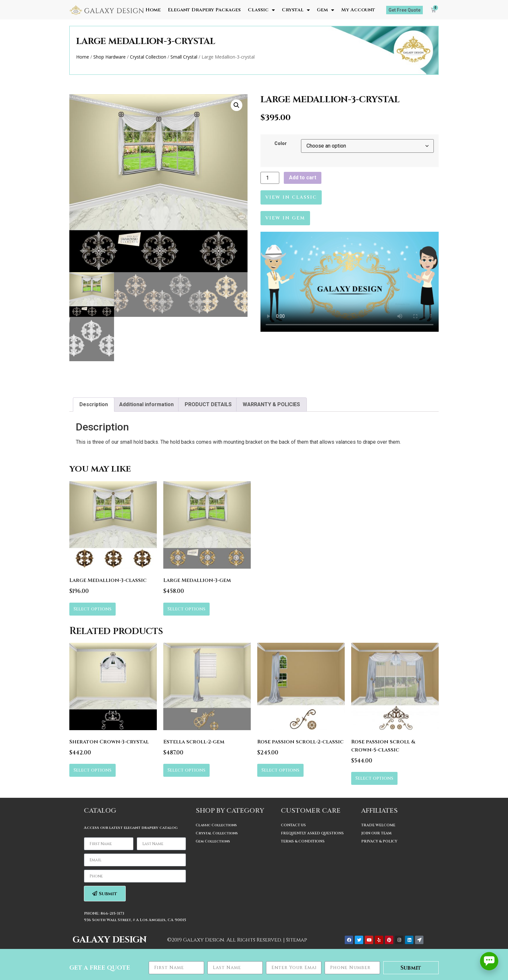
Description (94, 404)
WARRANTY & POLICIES (271, 404)
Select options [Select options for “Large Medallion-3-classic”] (92, 609)
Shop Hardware (110, 57)
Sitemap (297, 940)
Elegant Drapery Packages (204, 10)
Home (153, 10)
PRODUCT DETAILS (208, 404)
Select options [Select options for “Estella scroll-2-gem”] (186, 770)
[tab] (94, 405)
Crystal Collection (148, 57)
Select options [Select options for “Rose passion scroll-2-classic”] (280, 770)
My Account (358, 10)
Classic (261, 10)
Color (281, 144)
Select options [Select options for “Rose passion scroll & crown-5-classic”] (374, 778)
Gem (325, 10)
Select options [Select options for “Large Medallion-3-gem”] (186, 609)
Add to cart (303, 178)
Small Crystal (184, 57)
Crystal (296, 10)
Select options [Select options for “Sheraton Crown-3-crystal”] (92, 770)
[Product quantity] (270, 178)
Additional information (146, 404)
